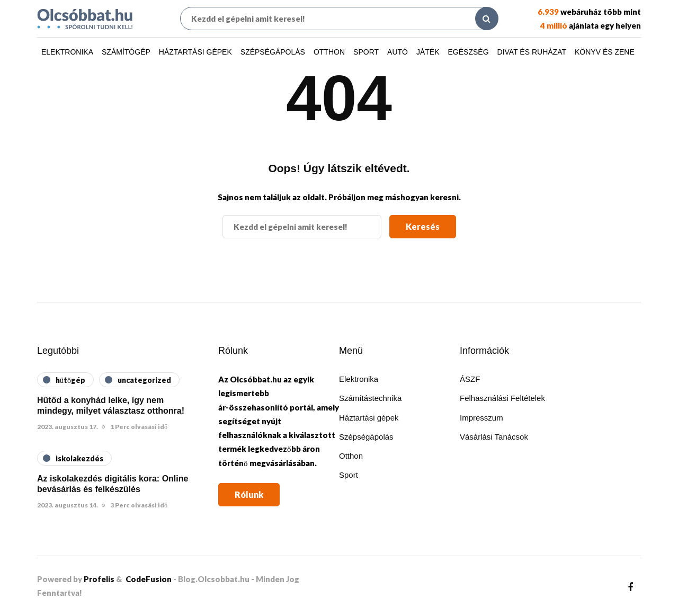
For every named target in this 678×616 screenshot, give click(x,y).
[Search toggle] (487, 19)
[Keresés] (339, 19)
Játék (428, 52)
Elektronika (67, 52)
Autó (398, 52)
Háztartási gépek (195, 52)
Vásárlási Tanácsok (494, 437)
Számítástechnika (370, 398)
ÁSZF (470, 379)
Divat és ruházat (532, 52)
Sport (366, 52)
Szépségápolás (273, 52)
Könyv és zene (605, 52)
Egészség (469, 52)
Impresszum (481, 418)
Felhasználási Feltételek (502, 398)
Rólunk (249, 494)
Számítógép (126, 52)
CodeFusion (149, 579)
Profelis (99, 579)
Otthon (329, 52)
